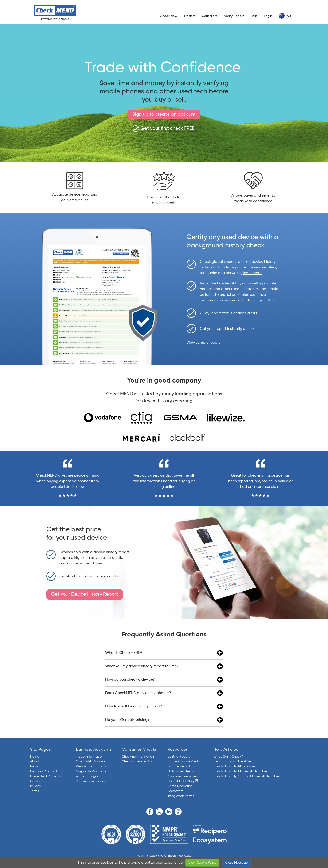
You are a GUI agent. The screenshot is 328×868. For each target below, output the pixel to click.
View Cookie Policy (202, 863)
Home (35, 757)
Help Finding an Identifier (232, 761)
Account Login (87, 776)
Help (254, 16)
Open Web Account (91, 761)
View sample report (203, 343)
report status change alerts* (234, 313)
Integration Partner (182, 796)
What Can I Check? (228, 757)
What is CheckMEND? (164, 653)
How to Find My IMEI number (234, 766)
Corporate (210, 16)
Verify (234, 16)
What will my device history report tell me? (164, 666)
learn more (252, 273)
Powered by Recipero (55, 19)
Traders (189, 16)
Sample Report (179, 766)
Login (268, 16)
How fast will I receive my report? (164, 706)
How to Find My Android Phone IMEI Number (246, 776)
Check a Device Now (138, 761)
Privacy (35, 786)
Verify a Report (179, 757)
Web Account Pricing (92, 766)
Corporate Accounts (91, 771)
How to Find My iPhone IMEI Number (240, 771)
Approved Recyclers (183, 776)
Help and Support (44, 771)
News (34, 766)
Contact (36, 781)
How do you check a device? (164, 680)
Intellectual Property (45, 776)
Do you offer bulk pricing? (164, 720)
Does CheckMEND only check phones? (164, 693)
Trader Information (90, 757)
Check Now (169, 16)
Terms (34, 791)
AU (285, 16)
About (35, 761)
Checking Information (138, 757)
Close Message (236, 863)
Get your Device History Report (85, 594)
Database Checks (181, 771)
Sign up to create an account (164, 114)
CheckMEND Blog (181, 781)
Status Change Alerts (184, 761)
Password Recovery (90, 781)
